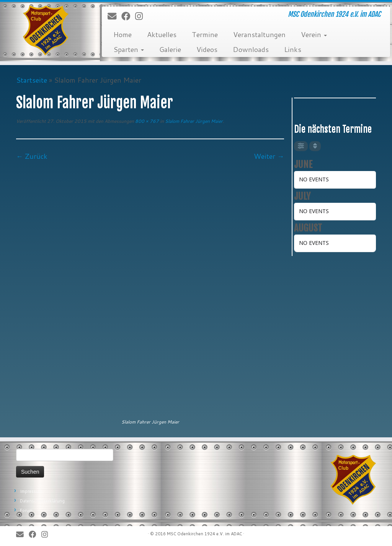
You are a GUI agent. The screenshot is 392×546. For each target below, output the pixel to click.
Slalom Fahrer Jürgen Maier (193, 121)
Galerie (170, 49)
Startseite (32, 80)
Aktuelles (162, 34)
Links (293, 49)
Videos (207, 49)
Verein (314, 34)
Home (122, 34)
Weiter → (269, 156)
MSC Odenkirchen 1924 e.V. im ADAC (204, 534)
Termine (205, 34)
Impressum (31, 491)
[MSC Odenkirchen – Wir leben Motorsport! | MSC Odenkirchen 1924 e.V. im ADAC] (46, 31)
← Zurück (32, 156)
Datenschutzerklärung (42, 501)
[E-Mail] (114, 16)
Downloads (251, 49)
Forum (26, 510)
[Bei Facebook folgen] (128, 16)
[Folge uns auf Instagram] (141, 16)
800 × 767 (146, 121)
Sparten (129, 49)
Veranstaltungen (259, 34)
